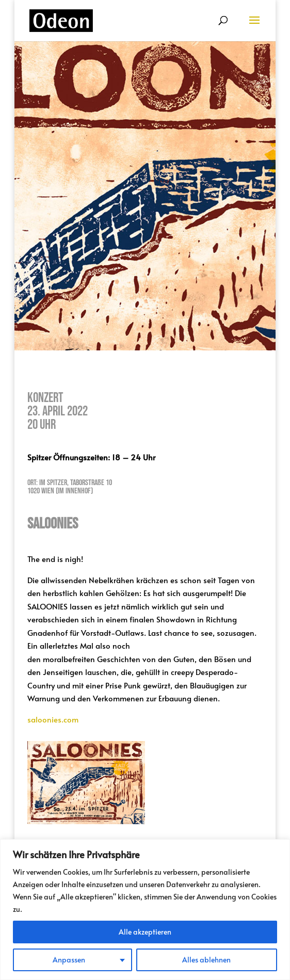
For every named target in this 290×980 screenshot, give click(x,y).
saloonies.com (53, 719)
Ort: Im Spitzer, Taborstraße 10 (70, 483)
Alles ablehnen (206, 960)
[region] (145, 910)
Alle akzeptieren (145, 932)
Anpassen (69, 960)
